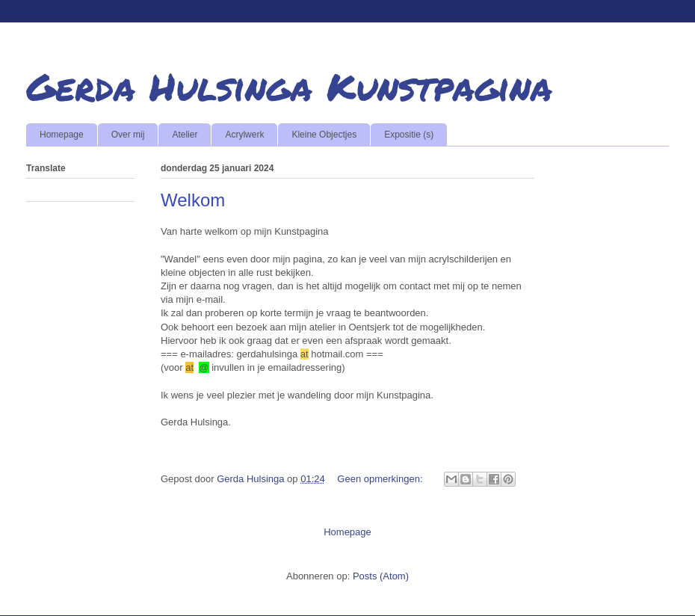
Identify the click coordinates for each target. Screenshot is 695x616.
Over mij (128, 135)
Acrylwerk (244, 135)
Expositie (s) (409, 135)
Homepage (62, 135)
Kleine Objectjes (324, 135)
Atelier (185, 135)
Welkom (193, 200)
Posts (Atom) (381, 576)
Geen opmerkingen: (381, 479)
